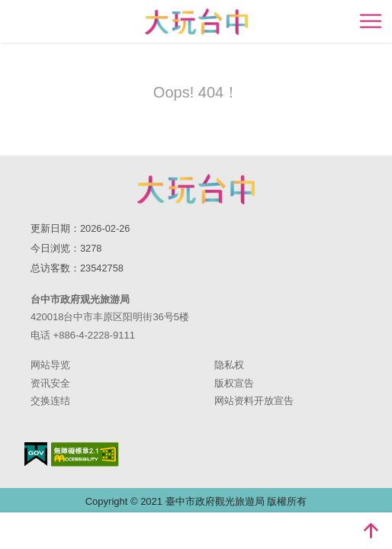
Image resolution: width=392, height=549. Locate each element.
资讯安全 (50, 383)
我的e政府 (36, 454)
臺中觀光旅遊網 (196, 22)
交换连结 (50, 401)
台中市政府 (196, 189)
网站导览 (50, 365)
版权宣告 (234, 383)
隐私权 (229, 365)
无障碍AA (85, 454)
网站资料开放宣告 (254, 401)
